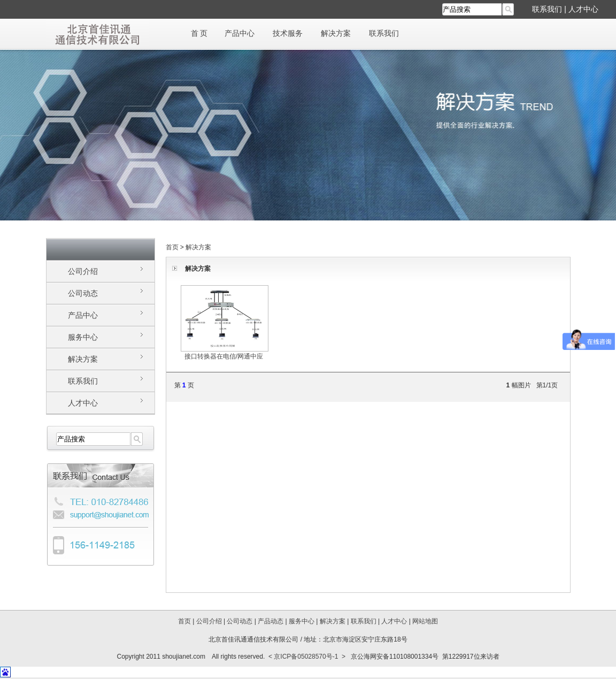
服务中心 (83, 337)
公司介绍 (83, 271)
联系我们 (547, 9)
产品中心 (240, 33)
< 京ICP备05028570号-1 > (307, 657)
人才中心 (583, 9)
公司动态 (83, 293)
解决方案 (336, 33)
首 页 (199, 33)
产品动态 (271, 621)
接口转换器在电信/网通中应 (225, 353)
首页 (172, 247)
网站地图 (425, 621)
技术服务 (288, 33)
